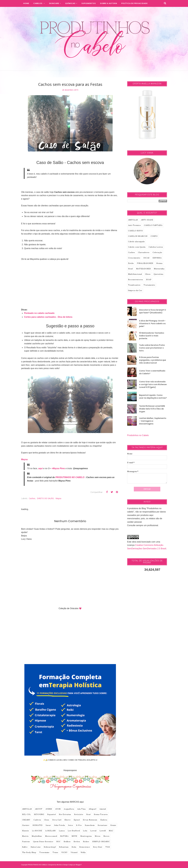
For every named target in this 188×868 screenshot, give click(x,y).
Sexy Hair (98, 847)
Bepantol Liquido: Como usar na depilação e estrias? (153, 397)
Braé (89, 814)
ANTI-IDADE (147, 220)
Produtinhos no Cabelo (138, 435)
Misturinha (159, 269)
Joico (71, 825)
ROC (58, 842)
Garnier (26, 825)
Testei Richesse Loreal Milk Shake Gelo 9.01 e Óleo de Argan (152, 409)
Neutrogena (86, 836)
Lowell (103, 831)
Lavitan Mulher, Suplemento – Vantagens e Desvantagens (153, 421)
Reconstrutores (136, 280)
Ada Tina (81, 809)
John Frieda (59, 825)
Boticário (79, 814)
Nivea (98, 836)
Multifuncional (135, 274)
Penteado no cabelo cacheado (39, 313)
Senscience (85, 847)
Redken (67, 842)
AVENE (49, 809)
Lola (85, 831)
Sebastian (64, 847)
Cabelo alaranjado (136, 242)
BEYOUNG (39, 814)
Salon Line (36, 847)
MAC (111, 831)
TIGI (108, 847)
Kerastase (103, 825)
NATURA (64, 836)
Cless (47, 820)
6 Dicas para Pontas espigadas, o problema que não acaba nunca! (153, 360)
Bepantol (52, 814)
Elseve (68, 820)
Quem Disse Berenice (43, 842)
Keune (113, 825)
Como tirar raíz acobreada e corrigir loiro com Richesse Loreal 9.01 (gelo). (153, 384)
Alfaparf (93, 809)
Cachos (32, 498)
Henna (159, 263)
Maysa (24, 459)
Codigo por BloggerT (75, 865)
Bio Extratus (65, 814)
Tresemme (44, 852)
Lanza (62, 831)
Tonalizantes (134, 285)
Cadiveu (37, 820)
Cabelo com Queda (137, 247)
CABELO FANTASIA (153, 225)
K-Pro (79, 825)
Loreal (93, 831)
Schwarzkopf (50, 847)
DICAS (146, 258)
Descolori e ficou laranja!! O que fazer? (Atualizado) (153, 311)
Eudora (104, 820)
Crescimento (134, 258)
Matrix (25, 836)
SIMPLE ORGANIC (101, 842)
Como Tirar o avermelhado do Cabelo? (152, 372)
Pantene (26, 842)
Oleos (148, 274)
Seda (74, 847)
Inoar (48, 825)
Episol (77, 820)
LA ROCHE (37, 831)
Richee (86, 842)
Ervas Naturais (90, 820)
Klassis (26, 831)
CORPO (154, 236)
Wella (83, 852)
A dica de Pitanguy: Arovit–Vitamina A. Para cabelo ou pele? (152, 323)
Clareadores (144, 252)
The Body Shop (29, 852)
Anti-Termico (134, 225)
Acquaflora (69, 809)
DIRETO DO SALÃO (45, 498)
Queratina (158, 274)
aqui (40, 468)
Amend (103, 809)
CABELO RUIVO (136, 231)
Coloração (157, 252)
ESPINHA (157, 258)
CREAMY (26, 820)
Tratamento (149, 285)
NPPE (74, 836)
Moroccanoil (51, 836)
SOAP (149, 280)
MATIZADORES (143, 269)
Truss (55, 852)
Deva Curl (57, 820)
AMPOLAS (27, 809)
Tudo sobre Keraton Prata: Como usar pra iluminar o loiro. (152, 348)
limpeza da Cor (135, 290)
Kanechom (90, 825)
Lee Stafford (74, 831)
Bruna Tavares (101, 814)
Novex (106, 836)
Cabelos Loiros (156, 247)
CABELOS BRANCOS (138, 236)
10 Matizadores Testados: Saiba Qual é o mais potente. (152, 336)
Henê (131, 269)
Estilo (131, 263)
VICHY (64, 852)
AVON (58, 809)
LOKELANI (51, 831)
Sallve (25, 847)
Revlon (77, 842)
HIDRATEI (38, 825)
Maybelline (37, 836)
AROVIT (39, 809)
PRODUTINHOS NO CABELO (70, 477)
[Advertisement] (70, 283)
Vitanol (74, 852)
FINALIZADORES (145, 263)
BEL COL (26, 814)
